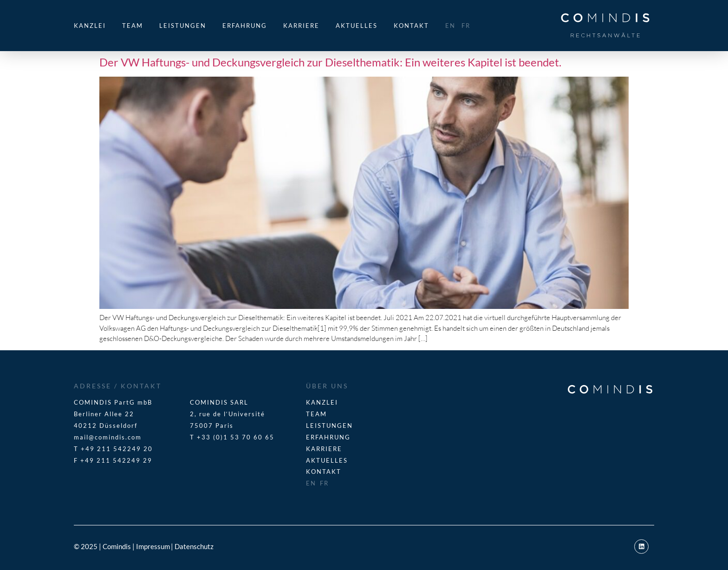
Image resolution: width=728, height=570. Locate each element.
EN (450, 26)
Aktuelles (357, 26)
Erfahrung (245, 26)
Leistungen (183, 26)
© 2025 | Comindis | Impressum (122, 546)
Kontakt (411, 26)
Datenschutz (194, 546)
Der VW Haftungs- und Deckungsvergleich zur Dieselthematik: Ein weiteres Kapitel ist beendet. (330, 62)
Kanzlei (90, 26)
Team (133, 26)
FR (466, 26)
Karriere (301, 26)
